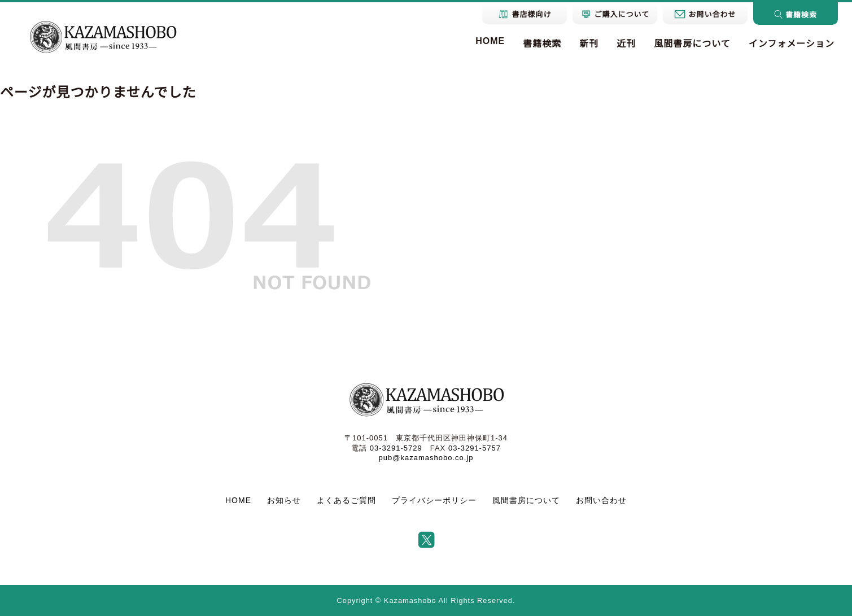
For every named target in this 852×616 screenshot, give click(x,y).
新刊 (589, 44)
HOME (490, 41)
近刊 (626, 44)
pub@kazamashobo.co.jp (426, 458)
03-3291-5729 (396, 448)
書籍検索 (542, 44)
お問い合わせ (601, 500)
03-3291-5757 (475, 448)
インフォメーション (792, 44)
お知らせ (284, 500)
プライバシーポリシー (434, 500)
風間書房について (692, 44)
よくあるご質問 (346, 500)
